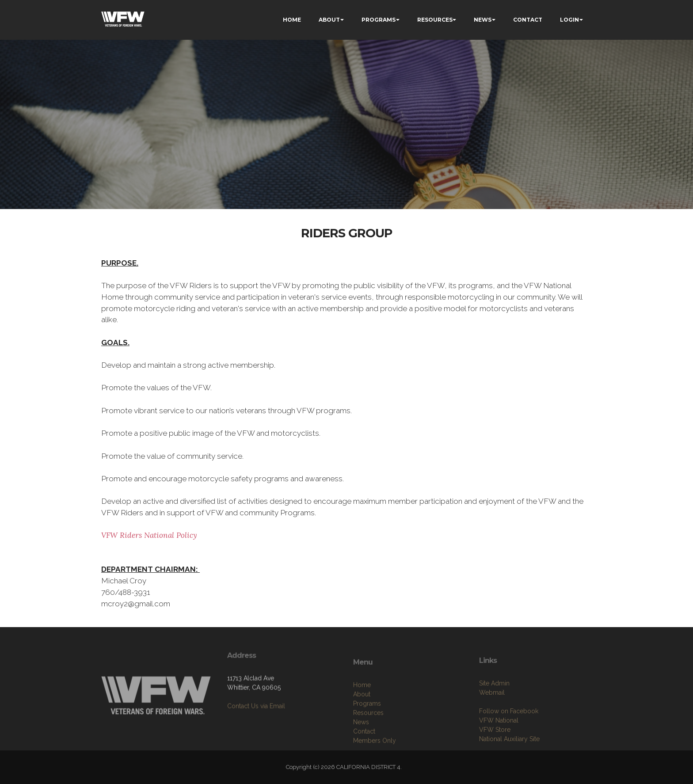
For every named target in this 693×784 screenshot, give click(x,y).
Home (362, 718)
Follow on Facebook (509, 741)
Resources (368, 746)
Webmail (492, 722)
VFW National (499, 750)
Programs (367, 736)
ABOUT (329, 20)
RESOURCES (435, 20)
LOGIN (569, 20)
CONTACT (528, 20)
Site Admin (494, 713)
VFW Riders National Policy (149, 535)
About (362, 727)
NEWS (483, 20)
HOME (292, 20)
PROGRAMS (379, 20)
